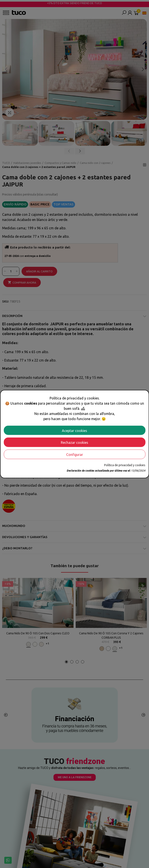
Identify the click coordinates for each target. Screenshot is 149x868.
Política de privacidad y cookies (125, 465)
